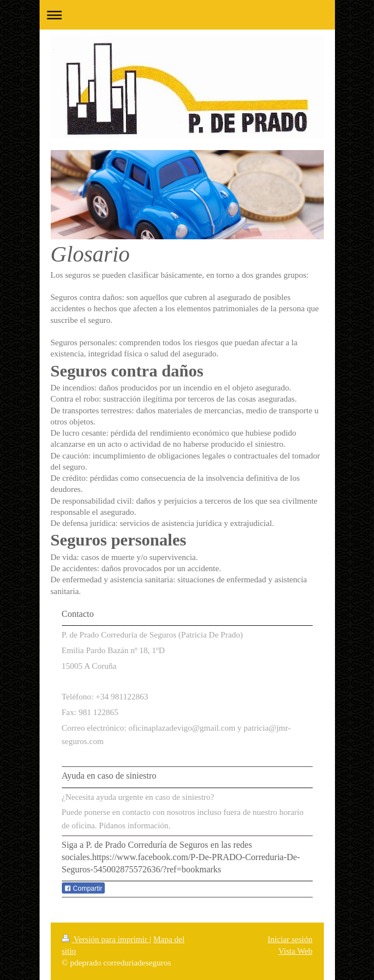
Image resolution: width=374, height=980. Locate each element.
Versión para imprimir (106, 939)
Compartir (83, 889)
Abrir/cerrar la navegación (187, 15)
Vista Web (295, 951)
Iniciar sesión (290, 939)
